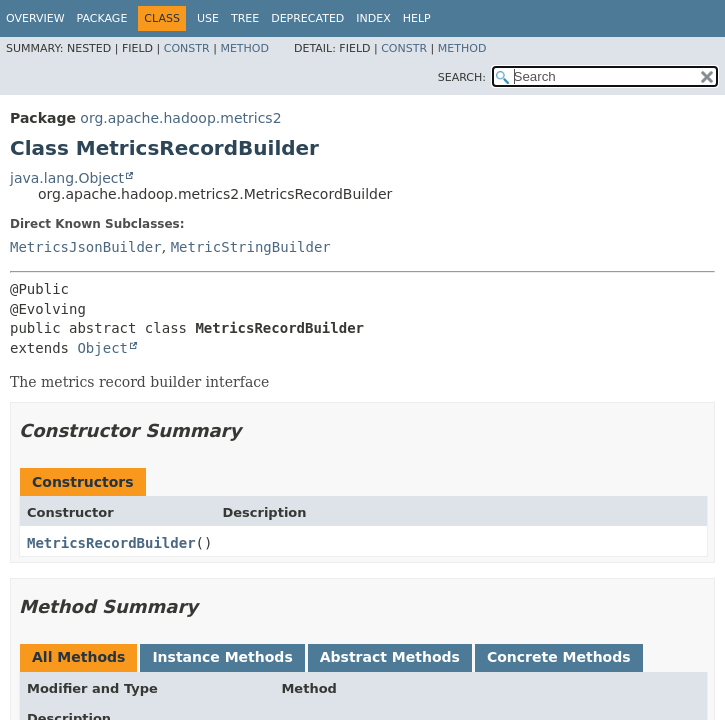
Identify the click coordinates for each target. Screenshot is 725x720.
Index (373, 18)
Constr (187, 48)
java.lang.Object (67, 178)
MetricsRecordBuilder (111, 543)
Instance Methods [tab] (222, 657)
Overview (35, 18)
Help (417, 18)
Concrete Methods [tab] (559, 657)
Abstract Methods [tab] (390, 657)
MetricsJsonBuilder (86, 247)
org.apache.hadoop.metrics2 (180, 118)
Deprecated (307, 18)
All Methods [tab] (78, 657)
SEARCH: (462, 77)
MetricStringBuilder (251, 247)
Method (244, 48)
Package (102, 18)
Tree (245, 18)
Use (208, 18)
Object (102, 348)
